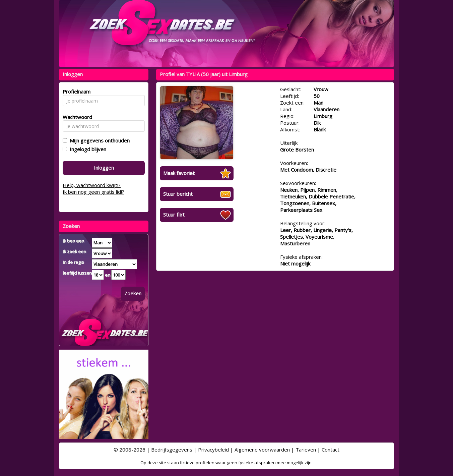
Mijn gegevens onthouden (98, 140)
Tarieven (306, 450)
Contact (331, 450)
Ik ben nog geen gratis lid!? (93, 192)
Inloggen (104, 168)
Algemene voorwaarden (262, 450)
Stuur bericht (178, 194)
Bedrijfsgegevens (172, 450)
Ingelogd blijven (87, 149)
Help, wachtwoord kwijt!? (92, 185)
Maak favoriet (179, 173)
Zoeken (133, 293)
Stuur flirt (174, 215)
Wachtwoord (76, 117)
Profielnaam (76, 92)
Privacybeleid (213, 450)
